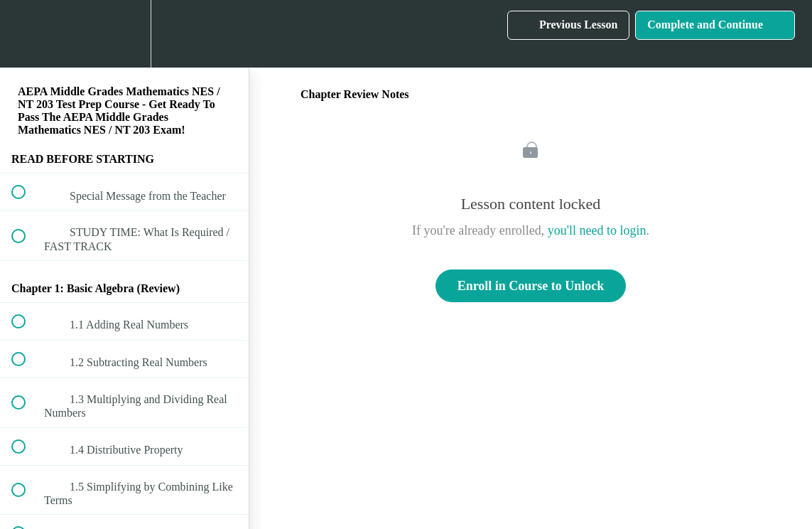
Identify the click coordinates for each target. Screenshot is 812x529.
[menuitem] (124, 34)
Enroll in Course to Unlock (531, 286)
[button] (26, 34)
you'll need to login (597, 230)
